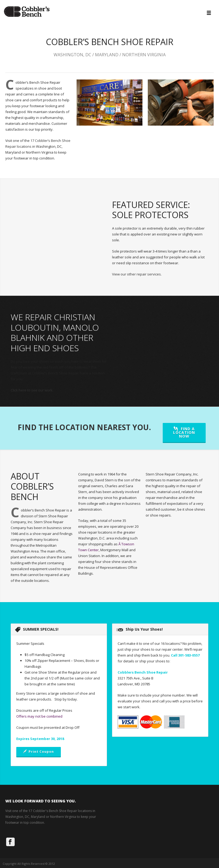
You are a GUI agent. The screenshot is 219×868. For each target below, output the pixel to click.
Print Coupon (39, 752)
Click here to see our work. (32, 390)
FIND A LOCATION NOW (184, 432)
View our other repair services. (137, 274)
